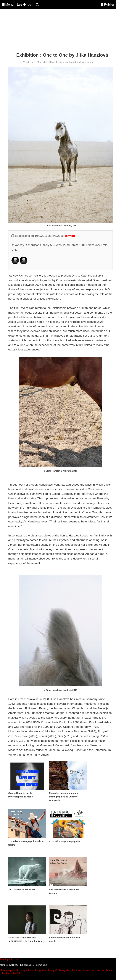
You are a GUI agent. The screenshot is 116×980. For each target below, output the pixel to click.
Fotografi (52, 970)
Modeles (18, 973)
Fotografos (40, 970)
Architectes (98, 970)
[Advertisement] (55, 31)
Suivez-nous (41, 965)
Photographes (8, 970)
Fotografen (65, 970)
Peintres (77, 970)
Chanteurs (6, 973)
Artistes (86, 970)
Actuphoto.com (10, 959)
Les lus (24, 4)
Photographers (25, 970)
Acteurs (110, 970)
